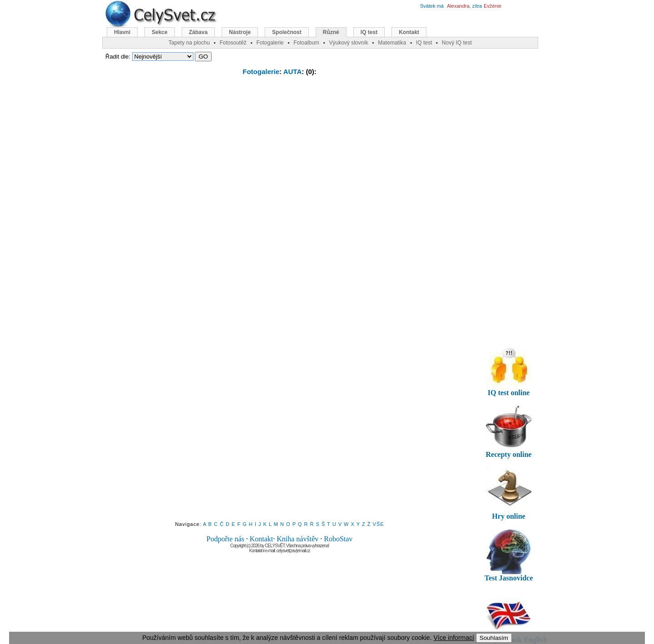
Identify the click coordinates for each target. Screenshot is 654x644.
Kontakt (262, 539)
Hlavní (122, 32)
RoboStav (338, 539)
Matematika (392, 43)
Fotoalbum (306, 43)
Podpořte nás (225, 539)
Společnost (287, 32)
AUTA (293, 72)
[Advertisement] (280, 149)
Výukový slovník (349, 43)
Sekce (160, 32)
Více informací (453, 638)
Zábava (198, 32)
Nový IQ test (457, 43)
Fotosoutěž (233, 43)
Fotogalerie (261, 72)
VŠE (379, 524)
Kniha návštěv (297, 539)
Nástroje (240, 32)
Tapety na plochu (189, 43)
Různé (331, 32)
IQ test (369, 32)
